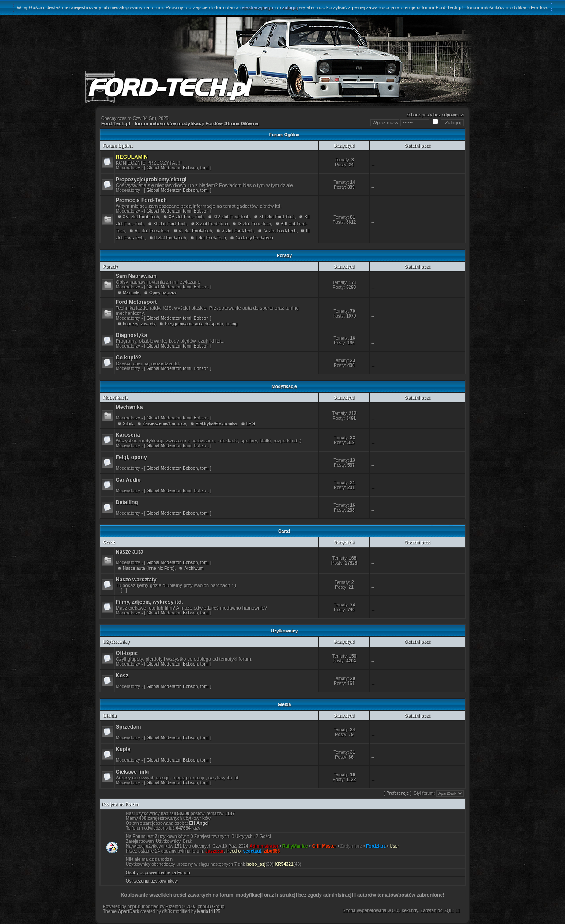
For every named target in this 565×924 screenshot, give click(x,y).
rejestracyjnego (257, 7)
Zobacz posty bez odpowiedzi (435, 115)
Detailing (127, 502)
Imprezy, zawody (139, 324)
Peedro (234, 851)
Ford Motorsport (136, 302)
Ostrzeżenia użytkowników (152, 881)
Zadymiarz (351, 846)
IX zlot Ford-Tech (254, 224)
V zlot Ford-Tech (238, 231)
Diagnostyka (131, 335)
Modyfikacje (115, 398)
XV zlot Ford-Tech (186, 217)
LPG (251, 424)
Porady (110, 267)
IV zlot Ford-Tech (280, 231)
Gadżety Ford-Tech (254, 238)
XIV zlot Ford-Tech (231, 217)
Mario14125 (209, 911)
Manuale (131, 293)
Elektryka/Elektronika (216, 424)
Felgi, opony (131, 457)
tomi (205, 168)
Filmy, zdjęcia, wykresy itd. (149, 602)
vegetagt (252, 851)
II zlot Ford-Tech (170, 238)
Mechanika (129, 407)
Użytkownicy (116, 642)
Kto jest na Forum (120, 804)
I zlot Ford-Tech (211, 238)
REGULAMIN (132, 157)
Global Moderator (164, 168)
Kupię (123, 749)
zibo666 (272, 851)
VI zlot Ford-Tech (196, 231)
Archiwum (194, 568)
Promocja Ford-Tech (141, 200)
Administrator (264, 846)
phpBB (134, 907)
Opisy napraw (163, 293)
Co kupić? (128, 358)
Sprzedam (128, 727)
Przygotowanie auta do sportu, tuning (201, 324)
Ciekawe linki (132, 772)
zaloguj (290, 7)
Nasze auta (130, 552)
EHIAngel (199, 823)
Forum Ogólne (118, 146)
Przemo (173, 907)
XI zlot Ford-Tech (170, 224)
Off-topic (127, 653)
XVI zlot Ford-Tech (141, 217)
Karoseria (128, 435)
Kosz (122, 676)
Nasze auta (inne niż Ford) (149, 568)
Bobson (190, 168)
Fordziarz (376, 846)
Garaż (109, 542)
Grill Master (324, 846)
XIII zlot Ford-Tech (277, 217)
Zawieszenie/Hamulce (164, 424)
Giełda (110, 716)
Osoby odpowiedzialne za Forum (158, 873)
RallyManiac (295, 846)
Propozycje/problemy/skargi (151, 180)
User (394, 846)
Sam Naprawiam (136, 276)
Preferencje (397, 793)
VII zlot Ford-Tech (152, 231)
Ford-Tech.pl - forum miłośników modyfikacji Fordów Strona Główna (180, 123)
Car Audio (128, 480)
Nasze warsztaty (136, 580)
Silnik (128, 424)
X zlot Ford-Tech (212, 224)
